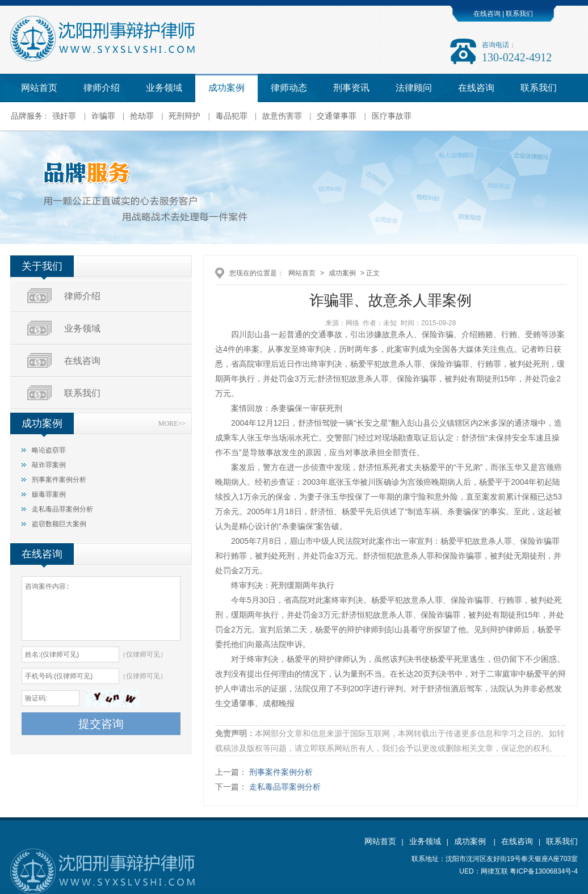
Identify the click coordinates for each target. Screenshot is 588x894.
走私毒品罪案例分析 (62, 509)
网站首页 (39, 88)
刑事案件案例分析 (59, 480)
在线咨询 (487, 14)
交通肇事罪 (337, 116)
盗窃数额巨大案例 (59, 524)
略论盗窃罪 (49, 450)
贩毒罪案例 (49, 494)
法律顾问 (414, 88)
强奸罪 (64, 116)
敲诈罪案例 (49, 465)
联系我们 (518, 14)
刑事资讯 (351, 88)
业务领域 (164, 88)
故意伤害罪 (282, 116)
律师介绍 (102, 88)
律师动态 (289, 88)
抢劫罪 (142, 116)
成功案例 (226, 88)
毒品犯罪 (232, 116)
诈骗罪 (103, 116)
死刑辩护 (184, 116)
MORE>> (172, 423)
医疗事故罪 (392, 116)
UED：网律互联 (483, 871)
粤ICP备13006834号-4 (544, 871)
